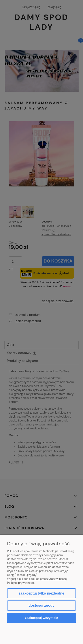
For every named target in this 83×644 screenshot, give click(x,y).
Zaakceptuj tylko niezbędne (41, 593)
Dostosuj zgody (41, 605)
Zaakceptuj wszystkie (41, 618)
